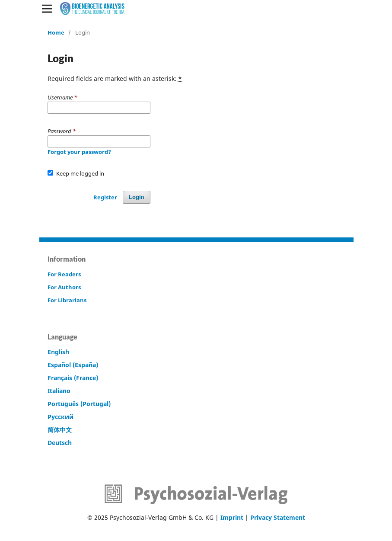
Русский (61, 417)
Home (56, 32)
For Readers (64, 274)
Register (105, 197)
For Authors (64, 287)
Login (136, 197)
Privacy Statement (278, 517)
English (58, 352)
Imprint (232, 517)
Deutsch (60, 443)
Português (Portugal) (79, 404)
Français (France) (73, 378)
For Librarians (67, 300)
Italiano (59, 391)
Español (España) (73, 365)
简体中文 (60, 430)
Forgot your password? (79, 152)
